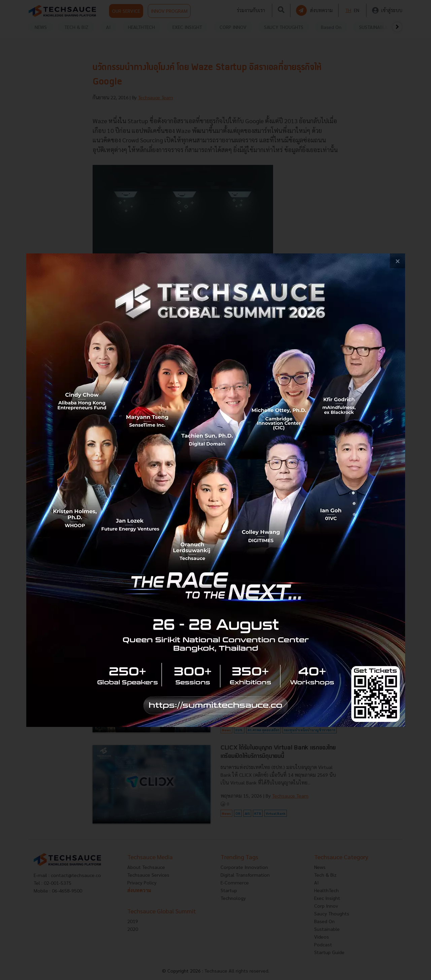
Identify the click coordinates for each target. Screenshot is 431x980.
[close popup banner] (397, 261)
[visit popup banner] (216, 490)
